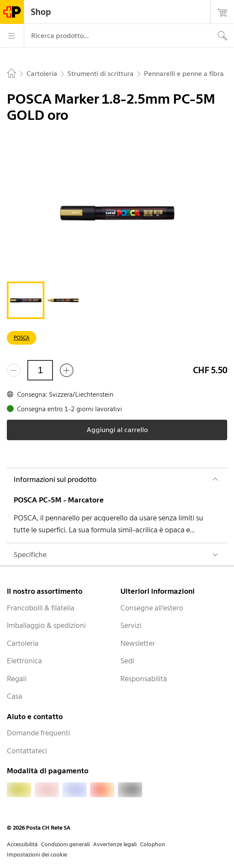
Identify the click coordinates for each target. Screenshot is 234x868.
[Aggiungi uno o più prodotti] (67, 370)
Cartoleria (23, 643)
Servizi (131, 625)
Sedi (127, 661)
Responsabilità (144, 679)
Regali (17, 679)
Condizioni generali (65, 844)
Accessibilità (22, 844)
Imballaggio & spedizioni (46, 625)
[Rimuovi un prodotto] (14, 370)
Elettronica (24, 661)
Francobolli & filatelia (41, 608)
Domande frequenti (38, 733)
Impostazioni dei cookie (37, 855)
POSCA (22, 338)
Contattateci (27, 751)
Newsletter (138, 643)
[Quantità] (40, 370)
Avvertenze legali (115, 844)
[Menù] (12, 36)
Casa (15, 696)
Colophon (153, 844)
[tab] (26, 300)
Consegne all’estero (152, 608)
